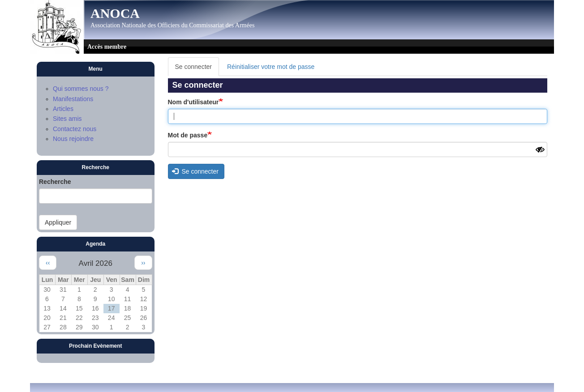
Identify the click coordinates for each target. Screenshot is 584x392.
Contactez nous (75, 129)
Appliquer (58, 222)
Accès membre (107, 47)
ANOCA (115, 13)
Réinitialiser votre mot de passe (271, 67)
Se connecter (197, 69)
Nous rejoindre (73, 139)
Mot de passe (188, 135)
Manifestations (73, 99)
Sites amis (67, 119)
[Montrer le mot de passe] (540, 150)
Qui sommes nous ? (81, 89)
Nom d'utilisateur (193, 102)
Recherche (55, 182)
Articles (63, 109)
